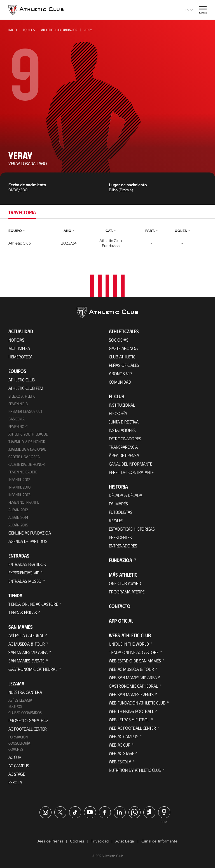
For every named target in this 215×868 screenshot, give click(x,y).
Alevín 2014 (18, 517)
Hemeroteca (20, 357)
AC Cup (15, 757)
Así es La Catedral (26, 635)
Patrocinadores (125, 438)
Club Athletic (122, 357)
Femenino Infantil (24, 502)
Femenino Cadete (23, 472)
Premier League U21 (25, 411)
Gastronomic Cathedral (33, 669)
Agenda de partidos (28, 541)
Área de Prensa (124, 455)
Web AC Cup (120, 745)
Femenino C (18, 426)
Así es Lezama (20, 700)
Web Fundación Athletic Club (137, 703)
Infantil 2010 (19, 487)
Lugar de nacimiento (128, 185)
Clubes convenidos (25, 712)
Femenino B (18, 404)
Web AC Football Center (132, 728)
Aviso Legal (125, 841)
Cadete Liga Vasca (24, 457)
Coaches (16, 749)
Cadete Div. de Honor (27, 464)
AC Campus (19, 765)
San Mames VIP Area (28, 652)
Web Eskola (120, 762)
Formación (18, 737)
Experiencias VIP (24, 573)
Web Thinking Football (131, 711)
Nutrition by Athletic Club (135, 770)
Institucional (122, 405)
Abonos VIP (120, 373)
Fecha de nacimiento (27, 185)
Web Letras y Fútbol (129, 720)
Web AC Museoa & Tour (131, 669)
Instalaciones (122, 430)
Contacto (120, 606)
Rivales (116, 520)
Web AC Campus (124, 736)
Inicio (13, 30)
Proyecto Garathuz (28, 720)
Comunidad (120, 382)
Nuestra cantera (25, 692)
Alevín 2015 (18, 525)
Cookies (77, 841)
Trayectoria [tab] (22, 212)
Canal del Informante (130, 464)
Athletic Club (22, 380)
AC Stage (17, 774)
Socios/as (119, 340)
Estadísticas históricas (132, 529)
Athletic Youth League (28, 434)
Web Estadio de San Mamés (135, 661)
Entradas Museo (25, 581)
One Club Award (125, 583)
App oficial (121, 621)
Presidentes (120, 537)
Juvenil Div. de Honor (27, 442)
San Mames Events (26, 661)
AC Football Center (28, 729)
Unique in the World (129, 644)
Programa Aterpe (127, 592)
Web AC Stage (121, 753)
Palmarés (118, 504)
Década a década (126, 495)
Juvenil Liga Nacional (27, 449)
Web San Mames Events (131, 694)
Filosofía (118, 413)
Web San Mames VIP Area (133, 677)
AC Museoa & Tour (27, 644)
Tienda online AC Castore (33, 604)
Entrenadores (123, 546)
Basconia (17, 419)
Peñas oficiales (124, 365)
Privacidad (100, 841)
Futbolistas (121, 512)
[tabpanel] (107, 238)
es (190, 10)
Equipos (29, 30)
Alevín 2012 (18, 510)
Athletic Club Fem (26, 388)
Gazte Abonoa (123, 348)
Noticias (16, 340)
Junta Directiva (124, 422)
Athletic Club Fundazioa (59, 30)
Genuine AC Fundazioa (30, 533)
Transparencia (123, 447)
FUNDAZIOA (121, 560)
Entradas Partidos (27, 564)
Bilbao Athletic (22, 396)
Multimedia (19, 348)
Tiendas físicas (23, 612)
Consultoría (19, 743)
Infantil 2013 (19, 495)
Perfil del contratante (131, 472)
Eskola (15, 782)
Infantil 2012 (19, 479)
